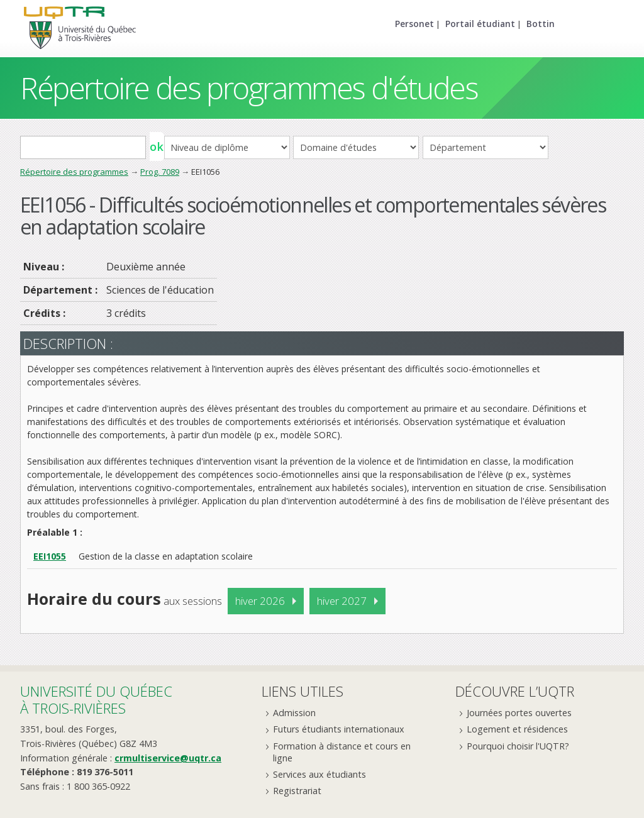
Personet (414, 24)
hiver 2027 (342, 601)
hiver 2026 (260, 601)
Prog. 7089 (160, 172)
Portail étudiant (480, 24)
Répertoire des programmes (74, 172)
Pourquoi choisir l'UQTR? (518, 746)
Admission (294, 713)
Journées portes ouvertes (519, 713)
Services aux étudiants (319, 774)
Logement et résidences (517, 729)
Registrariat (297, 791)
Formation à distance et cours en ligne (342, 752)
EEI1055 (50, 556)
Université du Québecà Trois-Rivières (96, 699)
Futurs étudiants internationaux (339, 729)
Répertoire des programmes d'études (249, 88)
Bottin (541, 24)
